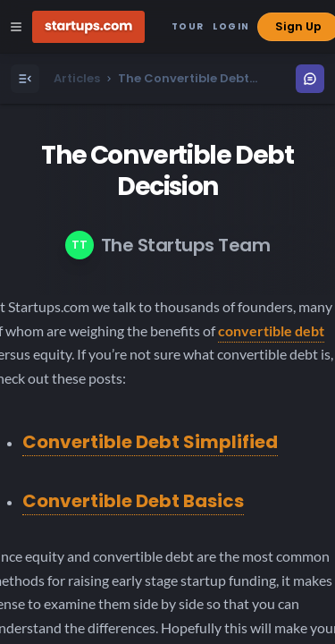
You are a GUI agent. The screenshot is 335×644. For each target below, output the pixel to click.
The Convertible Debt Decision (167, 171)
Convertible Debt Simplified (150, 442)
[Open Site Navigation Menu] (16, 27)
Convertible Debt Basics (133, 501)
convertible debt (271, 330)
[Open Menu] (25, 79)
